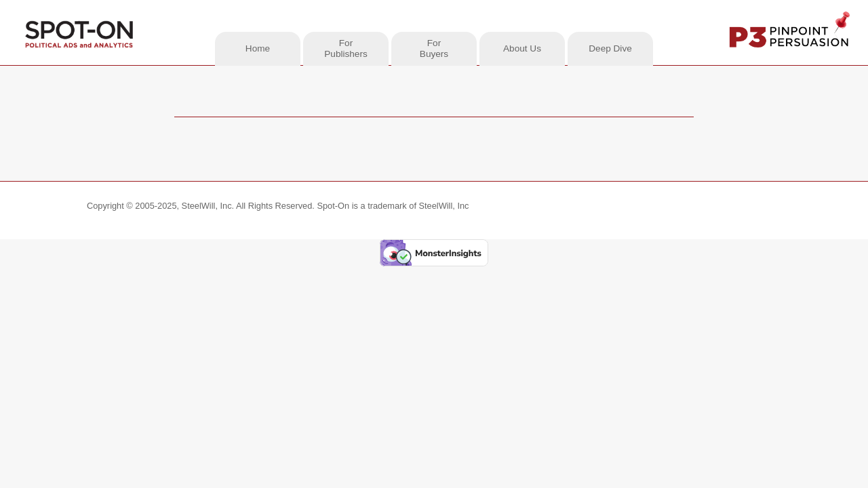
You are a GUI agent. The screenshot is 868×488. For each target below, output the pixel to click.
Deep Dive (610, 48)
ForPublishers (346, 48)
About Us (522, 48)
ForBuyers (434, 48)
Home (258, 48)
